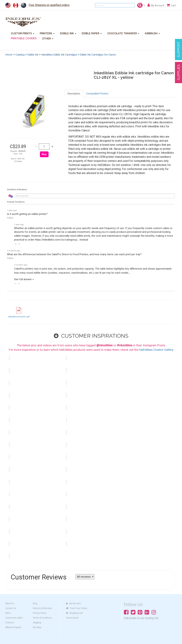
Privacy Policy (40, 613)
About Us (10, 603)
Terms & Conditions (42, 618)
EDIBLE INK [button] (68, 33)
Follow (10, 218)
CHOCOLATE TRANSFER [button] (123, 33)
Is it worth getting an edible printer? (27, 214)
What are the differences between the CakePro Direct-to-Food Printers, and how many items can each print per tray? (74, 254)
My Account (73, 603)
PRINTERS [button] (47, 33)
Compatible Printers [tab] (97, 94)
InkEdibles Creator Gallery (156, 350)
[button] (16, 244)
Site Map (37, 627)
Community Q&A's (14, 618)
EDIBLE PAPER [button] (92, 33)
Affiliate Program (13, 627)
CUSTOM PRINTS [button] (23, 33)
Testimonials (72, 618)
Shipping (37, 623)
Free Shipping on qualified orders (49, 5)
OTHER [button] (48, 38)
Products (10, 623)
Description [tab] (74, 94)
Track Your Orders (77, 608)
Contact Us (11, 608)
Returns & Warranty (42, 608)
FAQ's (8, 613)
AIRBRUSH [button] (152, 33)
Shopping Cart (74, 613)
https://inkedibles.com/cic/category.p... (57, 240)
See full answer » (24, 279)
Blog (35, 603)
